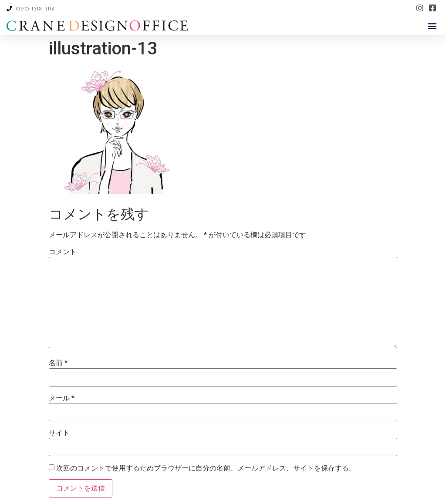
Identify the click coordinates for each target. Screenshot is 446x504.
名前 (58, 363)
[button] (432, 25)
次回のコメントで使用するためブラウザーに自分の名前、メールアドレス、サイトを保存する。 (206, 468)
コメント (63, 252)
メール (62, 398)
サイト (59, 433)
